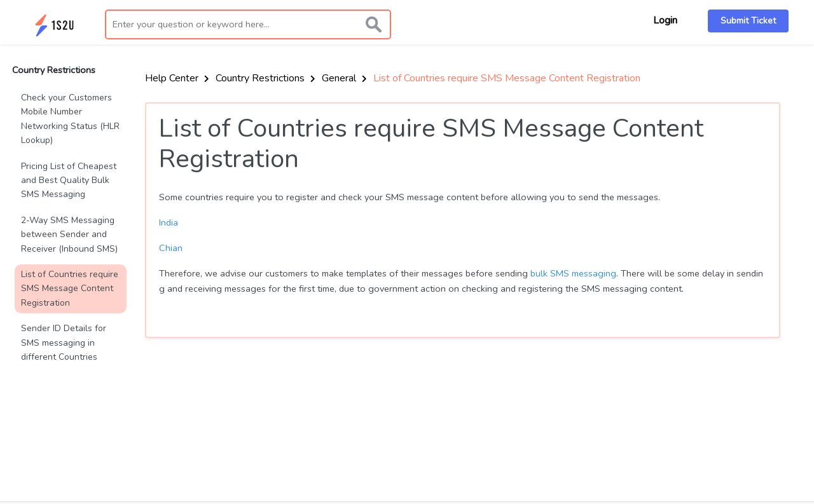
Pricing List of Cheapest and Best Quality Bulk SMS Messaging (69, 180)
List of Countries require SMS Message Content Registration (70, 289)
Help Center (177, 78)
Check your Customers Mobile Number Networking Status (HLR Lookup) (70, 119)
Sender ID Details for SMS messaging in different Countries (64, 343)
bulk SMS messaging (573, 273)
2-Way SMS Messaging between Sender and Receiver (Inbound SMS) (69, 235)
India (169, 222)
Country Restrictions (266, 78)
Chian (171, 248)
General (344, 78)
